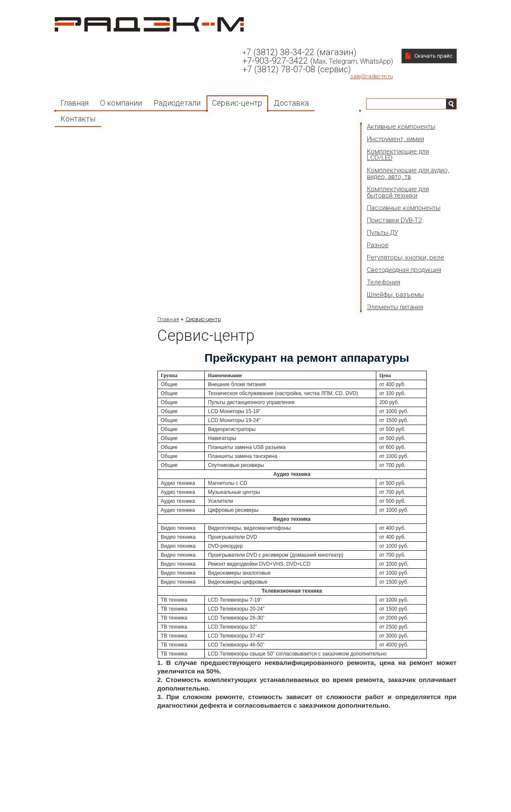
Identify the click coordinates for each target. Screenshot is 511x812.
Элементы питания (395, 307)
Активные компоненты (401, 127)
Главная (74, 103)
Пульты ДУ (383, 233)
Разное (378, 245)
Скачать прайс (433, 56)
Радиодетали (177, 103)
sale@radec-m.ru (372, 76)
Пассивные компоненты (404, 208)
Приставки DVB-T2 (394, 220)
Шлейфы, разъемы (395, 295)
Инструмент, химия (396, 139)
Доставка (291, 103)
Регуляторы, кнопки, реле (406, 257)
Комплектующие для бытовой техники (398, 192)
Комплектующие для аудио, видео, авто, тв (408, 173)
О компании (121, 103)
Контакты (78, 119)
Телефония (384, 282)
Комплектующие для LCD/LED (398, 155)
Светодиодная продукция (404, 270)
